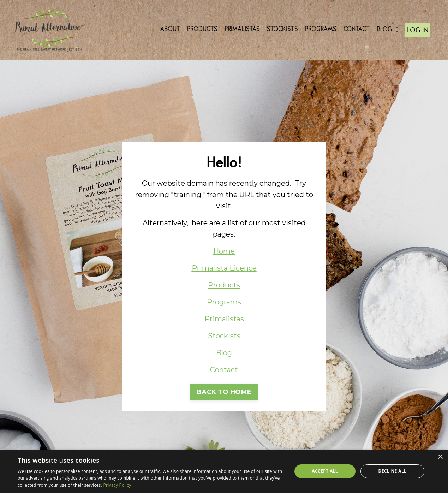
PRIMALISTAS (242, 29)
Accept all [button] (325, 471)
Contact (224, 370)
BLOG (387, 30)
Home (224, 251)
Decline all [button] (392, 471)
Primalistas (224, 319)
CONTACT (357, 29)
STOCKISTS (282, 29)
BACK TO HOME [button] (224, 392)
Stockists (224, 336)
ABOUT (170, 29)
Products (224, 285)
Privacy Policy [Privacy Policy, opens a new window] (117, 485)
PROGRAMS (321, 29)
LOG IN (418, 31)
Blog (224, 353)
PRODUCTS (202, 29)
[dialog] (224, 471)
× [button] (440, 457)
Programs (224, 302)
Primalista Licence (224, 268)
